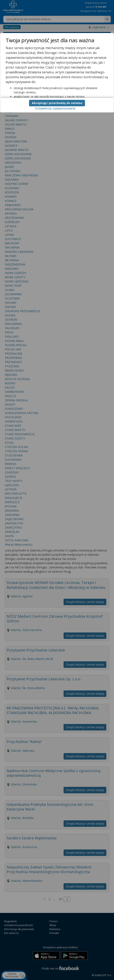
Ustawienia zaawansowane (55, 108)
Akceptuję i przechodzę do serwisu (57, 103)
